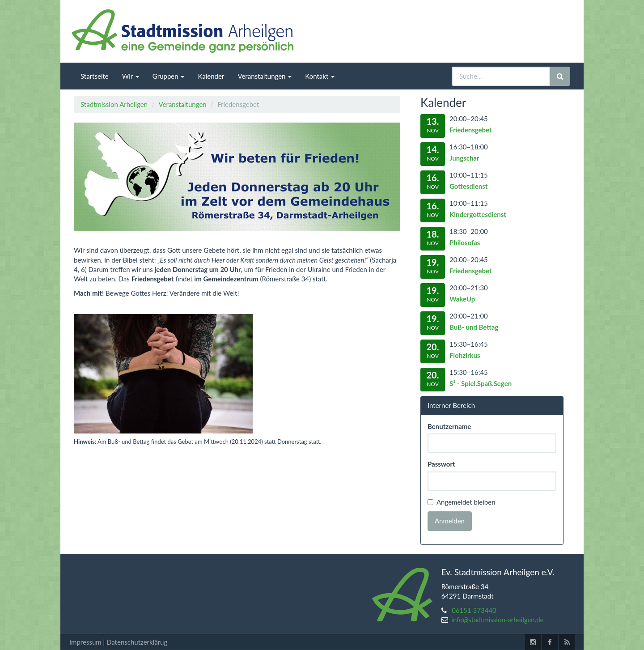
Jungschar (464, 158)
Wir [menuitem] (131, 76)
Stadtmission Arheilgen (114, 104)
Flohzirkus (465, 355)
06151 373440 (474, 610)
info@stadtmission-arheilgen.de (497, 620)
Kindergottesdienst (478, 214)
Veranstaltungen (183, 104)
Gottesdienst (468, 186)
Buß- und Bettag (474, 327)
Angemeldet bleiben (462, 502)
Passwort (441, 464)
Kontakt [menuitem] (320, 76)
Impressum (85, 642)
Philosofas (465, 242)
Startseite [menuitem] (95, 76)
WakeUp (462, 299)
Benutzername (449, 426)
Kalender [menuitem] (211, 76)
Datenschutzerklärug (137, 642)
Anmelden (450, 521)
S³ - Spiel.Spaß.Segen (481, 383)
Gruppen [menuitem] (169, 76)
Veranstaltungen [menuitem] (265, 76)
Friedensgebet (471, 130)
